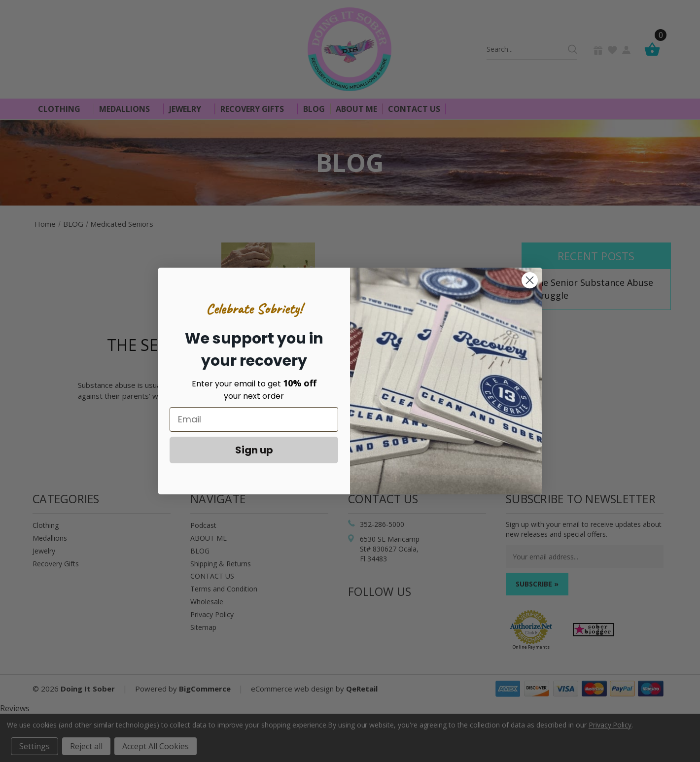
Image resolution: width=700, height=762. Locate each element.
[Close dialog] (530, 280)
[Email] (254, 419)
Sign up (254, 450)
